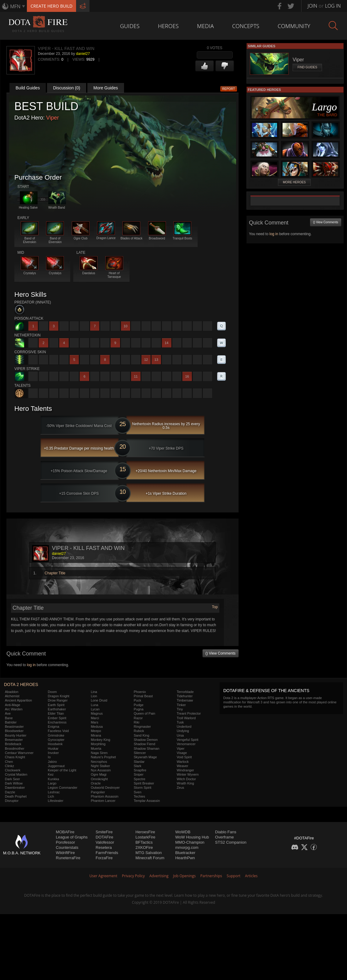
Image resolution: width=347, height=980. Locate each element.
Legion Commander (63, 788)
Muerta (96, 748)
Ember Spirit (57, 718)
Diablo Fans (226, 832)
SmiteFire (104, 832)
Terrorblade (185, 692)
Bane (9, 718)
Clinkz (9, 766)
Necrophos (99, 762)
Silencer (140, 753)
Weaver (182, 766)
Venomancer (186, 744)
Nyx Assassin (101, 770)
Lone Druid (99, 700)
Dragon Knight (59, 696)
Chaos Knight (15, 757)
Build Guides (28, 88)
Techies (139, 796)
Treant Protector (189, 713)
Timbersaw (185, 700)
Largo (52, 783)
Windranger (185, 770)
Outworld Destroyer (105, 788)
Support (234, 876)
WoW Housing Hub (192, 837)
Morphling (98, 744)
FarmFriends (107, 853)
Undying (183, 731)
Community (294, 26)
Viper (53, 118)
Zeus (180, 788)
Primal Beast (143, 696)
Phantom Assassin (105, 796)
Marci (95, 718)
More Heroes (294, 182)
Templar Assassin (147, 801)
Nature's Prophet (103, 757)
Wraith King (185, 783)
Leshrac (54, 792)
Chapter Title (55, 573)
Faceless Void (58, 731)
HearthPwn (185, 858)
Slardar (139, 762)
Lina (94, 692)
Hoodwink (55, 744)
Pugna (139, 709)
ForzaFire (104, 858)
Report (229, 89)
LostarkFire (145, 837)
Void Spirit (184, 757)
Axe (8, 713)
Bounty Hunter (16, 735)
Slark (138, 766)
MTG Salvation (148, 853)
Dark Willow (14, 783)
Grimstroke (56, 735)
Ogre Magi (99, 774)
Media (205, 26)
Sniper (139, 774)
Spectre (140, 779)
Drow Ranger (58, 700)
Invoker (53, 753)
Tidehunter (184, 696)
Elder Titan (56, 713)
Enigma (54, 727)
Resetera (104, 847)
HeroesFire (145, 832)
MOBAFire (65, 832)
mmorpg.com (187, 847)
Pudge (139, 705)
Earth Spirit (56, 705)
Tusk (180, 722)
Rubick (139, 731)
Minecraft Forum (150, 858)
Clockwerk (13, 770)
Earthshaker (57, 709)
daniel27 (83, 54)
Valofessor (105, 842)
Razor (138, 718)
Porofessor (66, 842)
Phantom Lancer (103, 801)
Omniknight (99, 779)
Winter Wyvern (188, 774)
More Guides (106, 88)
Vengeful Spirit (187, 740)
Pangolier (98, 792)
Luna (94, 705)
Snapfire (140, 770)
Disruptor (12, 801)
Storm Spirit (142, 788)
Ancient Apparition (18, 700)
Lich (51, 796)
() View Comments (221, 653)
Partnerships (211, 876)
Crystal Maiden (16, 774)
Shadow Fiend (144, 744)
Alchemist (12, 696)
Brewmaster (14, 740)
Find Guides (307, 67)
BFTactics (144, 842)
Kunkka (54, 779)
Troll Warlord (186, 718)
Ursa (180, 735)
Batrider (11, 722)
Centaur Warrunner (19, 753)
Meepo (96, 731)
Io (49, 757)
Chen (9, 762)
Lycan (95, 709)
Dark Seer (13, 779)
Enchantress (57, 722)
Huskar (53, 748)
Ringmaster (142, 727)
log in (31, 665)
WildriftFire (65, 853)
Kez (51, 774)
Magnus (97, 713)
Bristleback (13, 744)
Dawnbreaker (15, 788)
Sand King (142, 735)
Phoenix (140, 692)
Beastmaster (14, 727)
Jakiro (52, 762)
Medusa (97, 727)
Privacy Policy (133, 876)
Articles (251, 876)
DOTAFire (104, 837)
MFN (15, 6)
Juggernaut (56, 766)
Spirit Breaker (144, 783)
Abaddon (12, 692)
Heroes (168, 26)
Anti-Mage (13, 705)
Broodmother (15, 748)
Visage (182, 753)
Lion (94, 696)
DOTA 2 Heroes (21, 684)
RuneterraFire (68, 858)
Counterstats (67, 847)
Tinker (181, 705)
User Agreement (103, 876)
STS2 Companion (231, 842)
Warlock (183, 762)
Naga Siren (99, 753)
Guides (130, 26)
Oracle (96, 783)
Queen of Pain (144, 713)
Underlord (184, 727)
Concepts (246, 26)
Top (215, 607)
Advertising (159, 876)
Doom (52, 692)
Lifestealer (56, 801)
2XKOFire (144, 847)
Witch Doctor (186, 779)
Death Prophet (16, 796)
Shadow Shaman (147, 748)
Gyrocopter (56, 740)
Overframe (224, 837)
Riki (137, 722)
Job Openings (184, 876)
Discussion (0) (67, 88)
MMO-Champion (190, 842)
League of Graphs (72, 837)
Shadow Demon (146, 740)
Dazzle (10, 792)
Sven (138, 792)
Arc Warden (14, 709)
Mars (94, 722)
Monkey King (100, 740)
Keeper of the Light (62, 770)
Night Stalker (100, 766)
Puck (137, 700)
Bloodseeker (14, 731)
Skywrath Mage (145, 757)
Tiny (180, 709)
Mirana (96, 735)
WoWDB (183, 832)
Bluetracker (185, 853)
